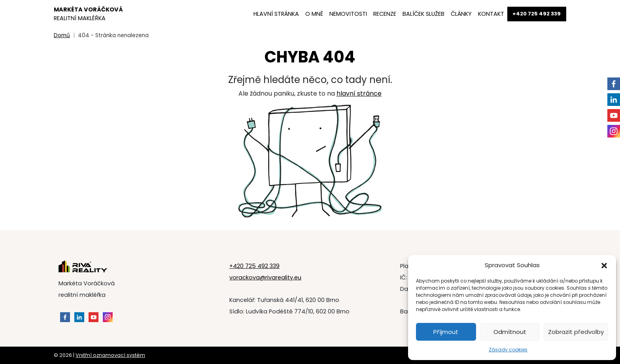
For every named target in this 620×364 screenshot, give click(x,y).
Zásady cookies (508, 350)
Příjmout (446, 332)
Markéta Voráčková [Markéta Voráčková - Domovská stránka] (88, 14)
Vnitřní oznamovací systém (110, 355)
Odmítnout (510, 332)
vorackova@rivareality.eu (265, 277)
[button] (604, 265)
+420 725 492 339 (254, 266)
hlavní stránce (359, 93)
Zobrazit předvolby (576, 332)
